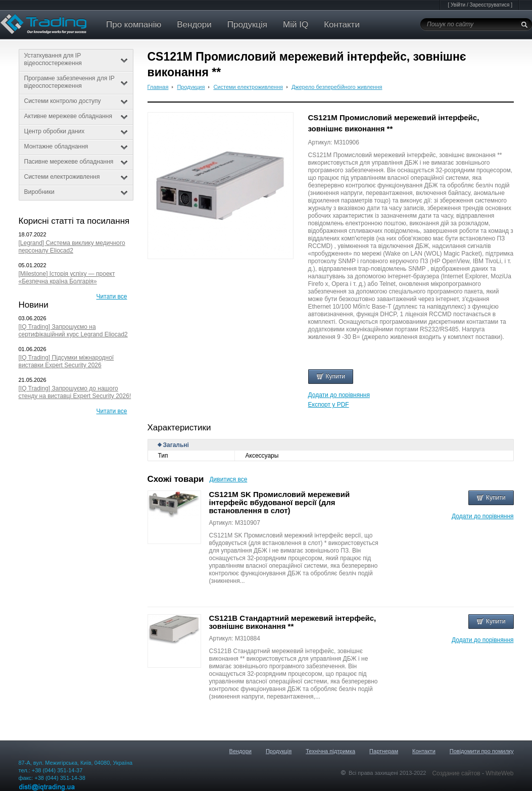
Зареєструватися (489, 5)
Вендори (194, 24)
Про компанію (134, 24)
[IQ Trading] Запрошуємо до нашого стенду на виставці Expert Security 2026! (75, 392)
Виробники (76, 192)
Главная (158, 87)
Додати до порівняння (339, 395)
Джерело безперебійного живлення (337, 87)
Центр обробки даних (76, 131)
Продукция (191, 87)
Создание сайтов (457, 773)
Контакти (342, 24)
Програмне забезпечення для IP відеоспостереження (76, 82)
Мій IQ (296, 24)
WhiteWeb (499, 773)
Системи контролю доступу (76, 101)
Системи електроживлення (76, 177)
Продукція (247, 24)
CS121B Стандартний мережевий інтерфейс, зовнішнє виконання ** (293, 622)
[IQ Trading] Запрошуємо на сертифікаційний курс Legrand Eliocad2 (73, 331)
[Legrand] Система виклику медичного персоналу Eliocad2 (72, 247)
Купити (331, 376)
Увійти (458, 5)
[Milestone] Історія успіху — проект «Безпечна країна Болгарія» (67, 278)
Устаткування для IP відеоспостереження (76, 59)
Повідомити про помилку (482, 751)
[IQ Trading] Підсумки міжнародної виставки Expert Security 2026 (66, 361)
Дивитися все (228, 479)
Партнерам (384, 751)
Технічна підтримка (330, 751)
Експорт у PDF (329, 405)
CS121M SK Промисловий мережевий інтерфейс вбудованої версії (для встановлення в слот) (280, 502)
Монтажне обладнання (76, 146)
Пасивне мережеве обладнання (76, 162)
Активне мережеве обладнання (76, 116)
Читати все (112, 296)
